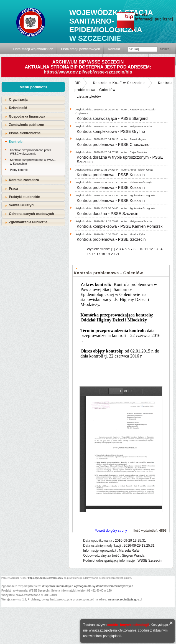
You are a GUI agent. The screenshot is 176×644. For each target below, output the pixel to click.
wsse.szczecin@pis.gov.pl (125, 599)
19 (108, 254)
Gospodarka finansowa (27, 116)
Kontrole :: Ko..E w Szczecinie (119, 83)
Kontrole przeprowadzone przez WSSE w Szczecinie (31, 152)
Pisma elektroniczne (25, 133)
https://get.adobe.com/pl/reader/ (46, 578)
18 (103, 254)
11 (146, 249)
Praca (13, 189)
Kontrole (16, 142)
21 (118, 254)
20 (113, 254)
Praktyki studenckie (24, 197)
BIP (78, 83)
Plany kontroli (19, 170)
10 (141, 249)
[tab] (33, 100)
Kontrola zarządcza (24, 180)
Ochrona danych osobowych (31, 214)
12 (151, 249)
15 (89, 254)
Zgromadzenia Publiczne (28, 222)
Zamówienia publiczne (26, 125)
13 (156, 249)
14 (161, 249)
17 (98, 254)
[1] (113, 249)
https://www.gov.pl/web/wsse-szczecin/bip (88, 72)
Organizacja (18, 100)
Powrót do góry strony (111, 531)
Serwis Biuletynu (22, 205)
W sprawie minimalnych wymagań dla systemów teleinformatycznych (88, 586)
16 (94, 254)
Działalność (18, 108)
